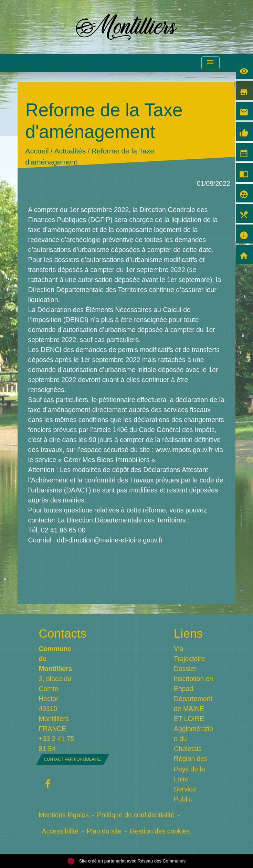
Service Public (185, 794)
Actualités (70, 151)
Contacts (59, 633)
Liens (188, 633)
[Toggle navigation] (210, 63)
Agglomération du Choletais (193, 739)
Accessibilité (60, 831)
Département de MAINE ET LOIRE (193, 709)
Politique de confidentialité (136, 815)
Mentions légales (64, 815)
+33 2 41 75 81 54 (57, 744)
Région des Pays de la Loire (191, 769)
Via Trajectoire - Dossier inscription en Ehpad (193, 669)
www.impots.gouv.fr (185, 450)
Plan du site (104, 831)
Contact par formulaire (73, 759)
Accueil (37, 151)
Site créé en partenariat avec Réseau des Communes (126, 861)
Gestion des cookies (160, 831)
